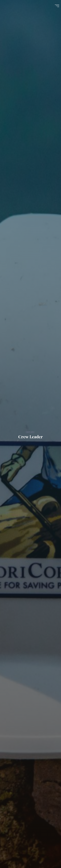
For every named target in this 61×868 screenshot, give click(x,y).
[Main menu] (57, 6)
